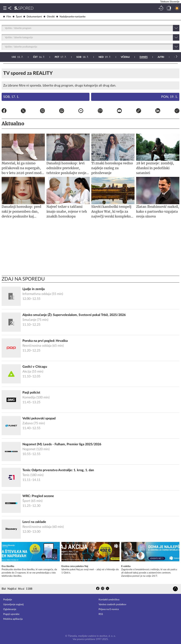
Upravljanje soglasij (13, 604)
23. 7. (78, 57)
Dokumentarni (33, 17)
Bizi (4, 589)
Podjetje (8, 600)
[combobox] (5, 28)
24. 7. (99, 57)
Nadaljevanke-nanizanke (71, 17)
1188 (29, 589)
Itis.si (21, 589)
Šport (17, 17)
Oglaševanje (10, 609)
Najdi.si (12, 589)
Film (7, 17)
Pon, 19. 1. (169, 97)
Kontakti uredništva (109, 600)
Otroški (49, 17)
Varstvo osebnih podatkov (112, 604)
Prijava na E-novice (109, 609)
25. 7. (121, 57)
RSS (101, 614)
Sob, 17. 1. (11, 97)
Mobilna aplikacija (13, 619)
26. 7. (144, 57)
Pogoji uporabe (11, 614)
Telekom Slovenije (170, 2)
